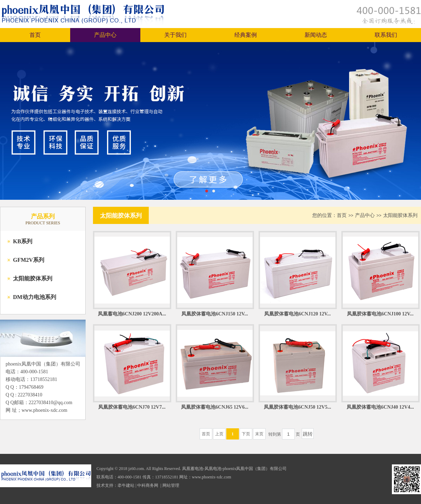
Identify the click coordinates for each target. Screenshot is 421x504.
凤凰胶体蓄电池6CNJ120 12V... (298, 314)
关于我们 (175, 35)
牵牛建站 (126, 485)
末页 (259, 434)
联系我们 (386, 35)
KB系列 (23, 241)
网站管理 (171, 485)
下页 (246, 434)
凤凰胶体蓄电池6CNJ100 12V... (380, 314)
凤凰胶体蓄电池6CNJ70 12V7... (132, 407)
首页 (35, 35)
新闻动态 (316, 35)
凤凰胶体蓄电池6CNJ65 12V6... (215, 407)
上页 (219, 434)
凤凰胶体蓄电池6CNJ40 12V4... (380, 407)
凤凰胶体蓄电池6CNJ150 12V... (215, 314)
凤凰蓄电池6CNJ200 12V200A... (132, 314)
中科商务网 (148, 485)
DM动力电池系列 (35, 297)
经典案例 (246, 35)
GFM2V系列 (29, 260)
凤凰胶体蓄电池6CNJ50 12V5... (297, 407)
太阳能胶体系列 (33, 278)
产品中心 (105, 35)
